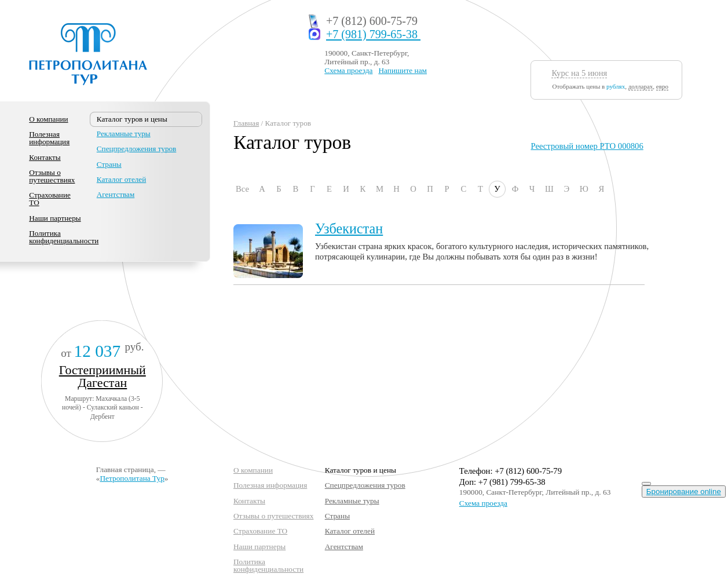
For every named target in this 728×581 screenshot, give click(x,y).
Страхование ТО (50, 199)
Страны (109, 164)
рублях (616, 86)
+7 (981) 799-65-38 (373, 34)
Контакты (45, 157)
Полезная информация (49, 138)
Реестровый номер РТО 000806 (587, 146)
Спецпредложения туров (137, 149)
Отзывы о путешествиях (52, 176)
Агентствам (116, 194)
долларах (641, 86)
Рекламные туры (124, 134)
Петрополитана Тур (132, 478)
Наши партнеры (55, 218)
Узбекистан (349, 229)
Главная (246, 123)
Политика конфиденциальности (64, 237)
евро (662, 86)
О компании (48, 119)
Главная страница (125, 469)
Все (242, 189)
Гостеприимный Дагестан (103, 376)
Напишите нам (403, 70)
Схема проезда (348, 70)
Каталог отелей (121, 179)
